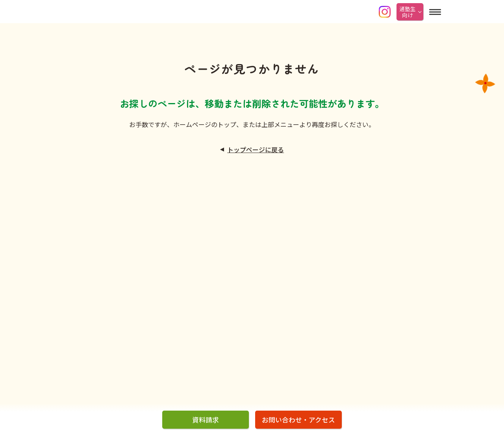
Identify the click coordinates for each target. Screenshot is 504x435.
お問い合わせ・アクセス (298, 420)
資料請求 (206, 420)
